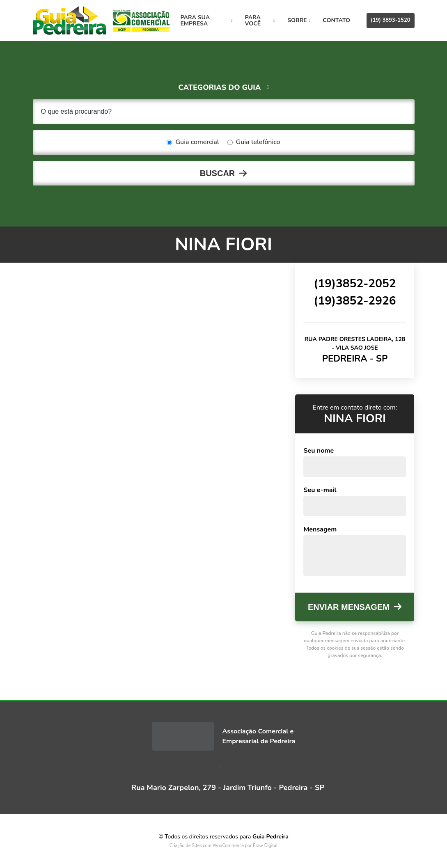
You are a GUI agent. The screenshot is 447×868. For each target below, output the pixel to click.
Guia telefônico (254, 142)
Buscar (218, 173)
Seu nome (319, 451)
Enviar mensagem (349, 607)
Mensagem (320, 529)
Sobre (299, 20)
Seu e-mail (320, 490)
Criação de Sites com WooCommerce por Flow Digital (224, 846)
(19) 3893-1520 (390, 20)
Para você (260, 21)
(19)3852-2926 (355, 301)
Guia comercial (193, 142)
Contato (336, 20)
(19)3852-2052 (355, 284)
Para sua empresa (207, 21)
